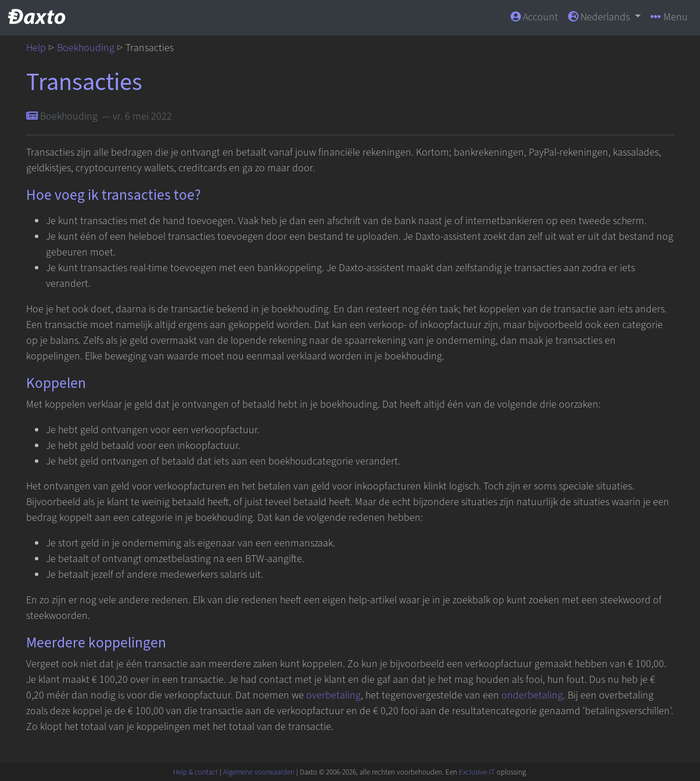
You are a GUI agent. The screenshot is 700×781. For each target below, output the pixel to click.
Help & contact (195, 772)
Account (534, 17)
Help (36, 48)
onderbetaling (532, 695)
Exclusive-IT (477, 772)
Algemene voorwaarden (259, 772)
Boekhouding (86, 48)
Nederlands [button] (600, 17)
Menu (669, 17)
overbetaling (333, 695)
